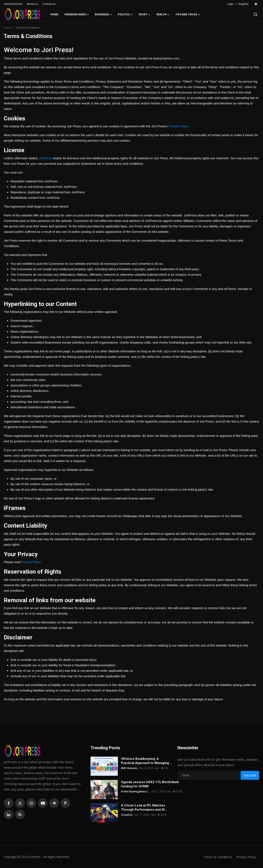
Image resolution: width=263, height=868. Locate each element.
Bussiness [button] (103, 14)
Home (54, 14)
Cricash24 (127, 815)
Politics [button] (125, 14)
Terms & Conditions (218, 857)
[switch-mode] (256, 4)
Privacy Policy (178, 126)
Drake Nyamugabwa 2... (135, 791)
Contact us (49, 4)
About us (32, 4)
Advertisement (13, 4)
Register (243, 4)
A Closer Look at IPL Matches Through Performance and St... (144, 807)
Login (230, 4)
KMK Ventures (129, 768)
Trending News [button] (77, 14)
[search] (255, 14)
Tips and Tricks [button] (188, 14)
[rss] (20, 814)
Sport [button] (145, 14)
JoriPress (46, 158)
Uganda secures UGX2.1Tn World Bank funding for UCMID (150, 784)
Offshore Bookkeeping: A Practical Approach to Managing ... (147, 761)
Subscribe (250, 775)
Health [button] (163, 14)
